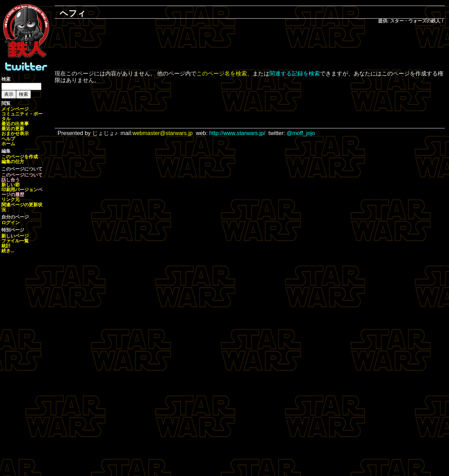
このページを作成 (20, 157)
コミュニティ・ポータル (22, 116)
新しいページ (15, 236)
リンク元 (11, 199)
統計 (6, 246)
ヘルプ (8, 139)
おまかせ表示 (15, 133)
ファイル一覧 (15, 241)
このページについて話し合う (22, 177)
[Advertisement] (250, 48)
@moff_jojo (301, 133)
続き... (8, 251)
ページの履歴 (22, 192)
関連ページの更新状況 (22, 207)
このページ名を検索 (222, 73)
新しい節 (11, 185)
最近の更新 (13, 129)
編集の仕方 (13, 162)
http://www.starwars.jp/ (237, 133)
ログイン (11, 223)
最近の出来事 (15, 124)
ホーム (8, 144)
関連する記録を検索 (295, 73)
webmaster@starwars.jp (162, 133)
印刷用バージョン (20, 190)
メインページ (15, 109)
